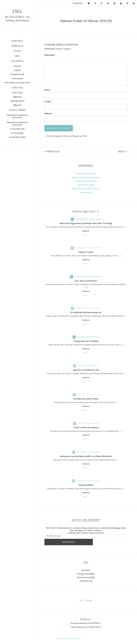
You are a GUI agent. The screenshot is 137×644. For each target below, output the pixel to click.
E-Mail (48, 102)
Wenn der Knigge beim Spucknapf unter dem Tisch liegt (86, 223)
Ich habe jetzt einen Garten (86, 399)
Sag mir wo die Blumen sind (86, 370)
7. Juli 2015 (81, 366)
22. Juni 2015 (81, 481)
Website (48, 113)
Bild (72, 248)
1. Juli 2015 (81, 423)
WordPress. (95, 622)
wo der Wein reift (17, 129)
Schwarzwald (17, 79)
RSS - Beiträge (86, 599)
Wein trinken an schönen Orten (17, 83)
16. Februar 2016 (81, 248)
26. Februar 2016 (81, 219)
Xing (127, 3)
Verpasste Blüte (86, 485)
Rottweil (17, 66)
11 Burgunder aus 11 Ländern (86, 341)
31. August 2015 (81, 308)
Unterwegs (17, 61)
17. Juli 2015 (81, 337)
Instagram (114, 3)
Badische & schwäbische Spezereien (17, 116)
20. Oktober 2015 (81, 276)
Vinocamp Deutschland (86, 181)
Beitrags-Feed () (86, 573)
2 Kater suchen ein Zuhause (86, 428)
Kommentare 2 (95, 219)
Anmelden (86, 569)
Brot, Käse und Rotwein (86, 281)
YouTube (121, 3)
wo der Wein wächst (17, 137)
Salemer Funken (86, 252)
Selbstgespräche (17, 101)
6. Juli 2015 (81, 394)
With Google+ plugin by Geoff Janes (68, 637)
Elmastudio (94, 626)
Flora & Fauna (17, 93)
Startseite (17, 41)
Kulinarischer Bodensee (86, 174)
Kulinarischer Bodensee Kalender (86, 177)
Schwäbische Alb (17, 74)
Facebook (95, 3)
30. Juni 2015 (82, 452)
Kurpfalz (17, 70)
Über (17, 56)
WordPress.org (86, 580)
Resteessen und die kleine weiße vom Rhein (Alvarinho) (86, 456)
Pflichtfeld (50, 55)
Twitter (89, 3)
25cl (17, 11)
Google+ (102, 3)
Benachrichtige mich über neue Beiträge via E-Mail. (67, 136)
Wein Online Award (86, 185)
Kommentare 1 (94, 452)
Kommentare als (86, 576)
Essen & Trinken (17, 110)
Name (48, 90)
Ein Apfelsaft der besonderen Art (86, 312)
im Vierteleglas (17, 133)
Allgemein (17, 97)
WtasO (17, 51)
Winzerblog (86, 192)
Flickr (108, 3)
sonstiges (17, 88)
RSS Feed (134, 3)
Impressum (17, 46)
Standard (72, 219)
